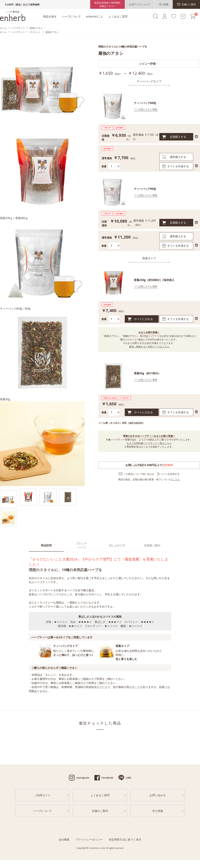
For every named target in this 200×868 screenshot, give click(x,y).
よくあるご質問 (118, 16)
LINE (129, 778)
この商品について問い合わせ (139, 474)
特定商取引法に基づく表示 (125, 839)
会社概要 (64, 839)
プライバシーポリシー (89, 839)
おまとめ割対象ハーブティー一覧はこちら (149, 443)
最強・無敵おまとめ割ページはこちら (149, 347)
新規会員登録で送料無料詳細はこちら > (107, 4)
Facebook (107, 778)
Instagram (83, 778)
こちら (176, 479)
